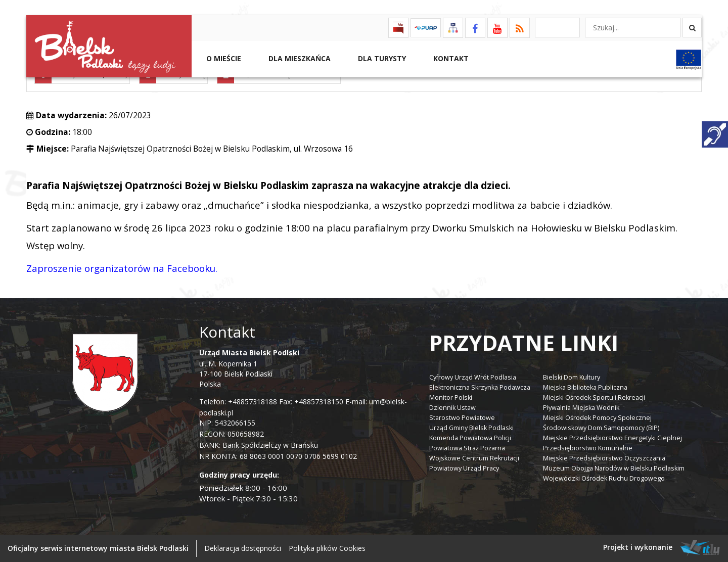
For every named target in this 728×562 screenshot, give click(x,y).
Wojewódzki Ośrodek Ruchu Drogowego (604, 478)
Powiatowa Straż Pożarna (467, 448)
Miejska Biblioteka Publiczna (585, 387)
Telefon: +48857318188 (238, 402)
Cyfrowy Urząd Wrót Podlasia (473, 377)
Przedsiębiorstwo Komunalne (588, 448)
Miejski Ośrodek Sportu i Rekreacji (594, 397)
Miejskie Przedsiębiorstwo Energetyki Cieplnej (612, 438)
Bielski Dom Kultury (572, 377)
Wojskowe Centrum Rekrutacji (474, 458)
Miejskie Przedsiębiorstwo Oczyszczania (604, 458)
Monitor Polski (451, 397)
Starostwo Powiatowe (462, 418)
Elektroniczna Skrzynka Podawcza (480, 387)
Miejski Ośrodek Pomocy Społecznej (597, 418)
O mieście (223, 58)
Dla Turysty (381, 58)
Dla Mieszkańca (299, 58)
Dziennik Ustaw (452, 408)
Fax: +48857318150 (311, 402)
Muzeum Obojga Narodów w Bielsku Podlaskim (614, 468)
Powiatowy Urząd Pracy (464, 468)
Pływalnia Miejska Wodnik (581, 408)
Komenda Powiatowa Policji (470, 438)
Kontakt (450, 58)
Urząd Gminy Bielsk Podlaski (471, 428)
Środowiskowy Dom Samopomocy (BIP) (601, 428)
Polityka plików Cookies (327, 548)
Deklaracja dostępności (243, 548)
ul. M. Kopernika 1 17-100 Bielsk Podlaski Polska (249, 368)
